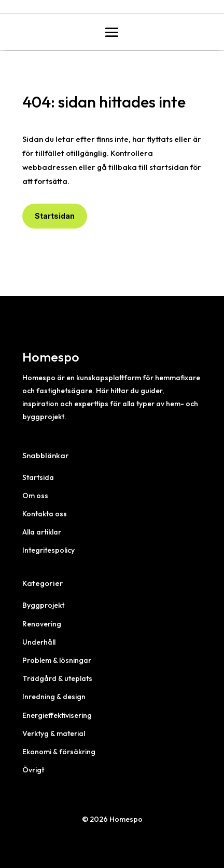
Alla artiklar (42, 532)
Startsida (38, 477)
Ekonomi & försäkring (59, 752)
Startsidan (55, 216)
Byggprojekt (43, 605)
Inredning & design (54, 697)
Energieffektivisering (57, 715)
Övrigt (33, 770)
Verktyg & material (54, 733)
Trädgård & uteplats (57, 678)
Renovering (42, 624)
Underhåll (39, 642)
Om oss (35, 496)
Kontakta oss (45, 514)
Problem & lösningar (57, 660)
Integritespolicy (48, 550)
